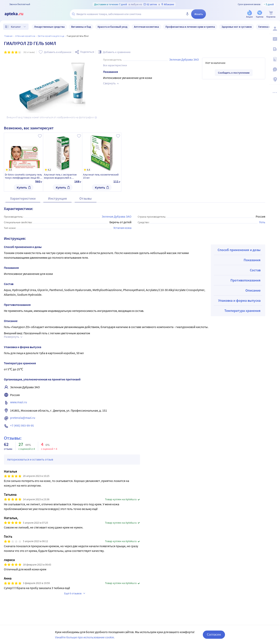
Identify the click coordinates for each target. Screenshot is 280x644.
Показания (252, 260)
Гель (262, 222)
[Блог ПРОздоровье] (275, 49)
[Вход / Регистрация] (275, 29)
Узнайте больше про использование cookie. (85, 639)
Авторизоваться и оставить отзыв (30, 459)
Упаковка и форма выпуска (239, 300)
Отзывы (86, 198)
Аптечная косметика (25, 36)
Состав (255, 270)
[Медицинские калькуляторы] (275, 59)
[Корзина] (271, 14)
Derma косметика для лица (51, 36)
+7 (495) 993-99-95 (22, 425)
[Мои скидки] (275, 39)
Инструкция (57, 198)
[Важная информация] (275, 69)
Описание (253, 290)
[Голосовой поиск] (187, 14)
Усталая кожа (122, 228)
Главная (8, 36)
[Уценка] (260, 14)
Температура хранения (242, 311)
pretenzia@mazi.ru (23, 418)
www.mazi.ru (19, 402)
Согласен (214, 636)
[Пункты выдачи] (275, 79)
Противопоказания (245, 280)
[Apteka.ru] (17, 14)
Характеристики (23, 198)
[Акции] (249, 14)
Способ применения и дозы (239, 250)
